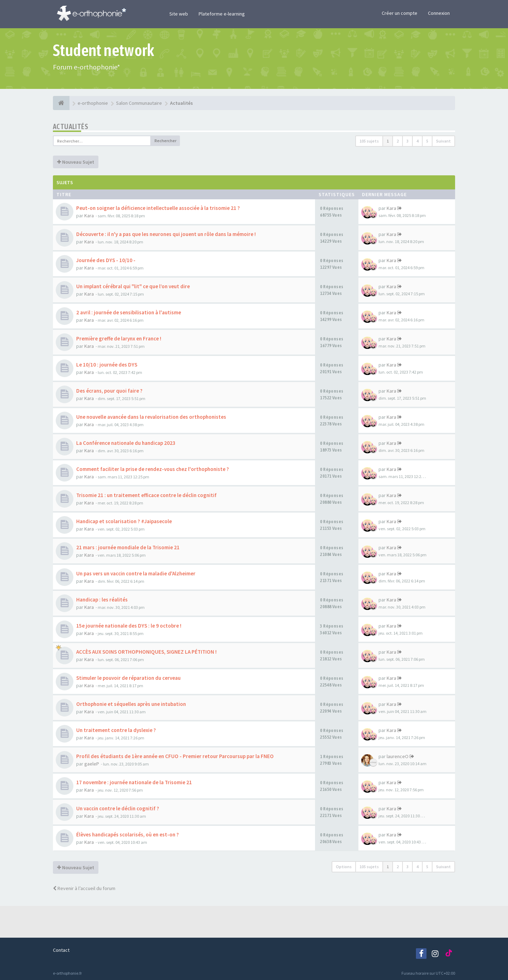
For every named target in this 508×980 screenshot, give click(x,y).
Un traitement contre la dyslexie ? (116, 730)
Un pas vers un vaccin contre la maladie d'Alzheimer (136, 573)
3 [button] (407, 141)
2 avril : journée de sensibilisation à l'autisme (129, 312)
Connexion (439, 13)
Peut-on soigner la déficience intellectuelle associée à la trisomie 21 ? (158, 208)
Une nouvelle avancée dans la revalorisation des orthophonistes (151, 417)
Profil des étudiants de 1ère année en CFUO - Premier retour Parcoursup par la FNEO (175, 756)
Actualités (71, 126)
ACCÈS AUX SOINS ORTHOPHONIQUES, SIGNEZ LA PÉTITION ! (146, 652)
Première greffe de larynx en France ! (119, 338)
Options (344, 867)
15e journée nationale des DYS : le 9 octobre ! (129, 626)
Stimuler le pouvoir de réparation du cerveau (128, 678)
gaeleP (92, 764)
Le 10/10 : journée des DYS (107, 365)
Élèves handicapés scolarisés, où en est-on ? (128, 834)
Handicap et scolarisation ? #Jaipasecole (124, 521)
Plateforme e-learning (222, 14)
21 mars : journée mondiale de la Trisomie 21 (128, 547)
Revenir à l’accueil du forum (84, 888)
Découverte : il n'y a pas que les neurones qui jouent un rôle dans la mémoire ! (166, 234)
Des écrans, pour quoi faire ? (109, 391)
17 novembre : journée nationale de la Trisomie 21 (134, 782)
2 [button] (398, 141)
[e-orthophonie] (61, 103)
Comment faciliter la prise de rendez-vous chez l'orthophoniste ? (153, 469)
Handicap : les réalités (102, 600)
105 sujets (369, 141)
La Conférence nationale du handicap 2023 (126, 443)
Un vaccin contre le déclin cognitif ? (118, 808)
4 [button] (417, 141)
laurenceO (398, 756)
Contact (61, 950)
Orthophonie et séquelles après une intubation (131, 704)
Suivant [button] (443, 141)
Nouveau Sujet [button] (76, 162)
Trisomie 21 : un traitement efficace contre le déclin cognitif (146, 495)
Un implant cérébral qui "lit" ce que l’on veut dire (133, 286)
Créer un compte (400, 13)
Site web (179, 14)
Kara (89, 216)
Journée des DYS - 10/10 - (106, 260)
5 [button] (427, 141)
